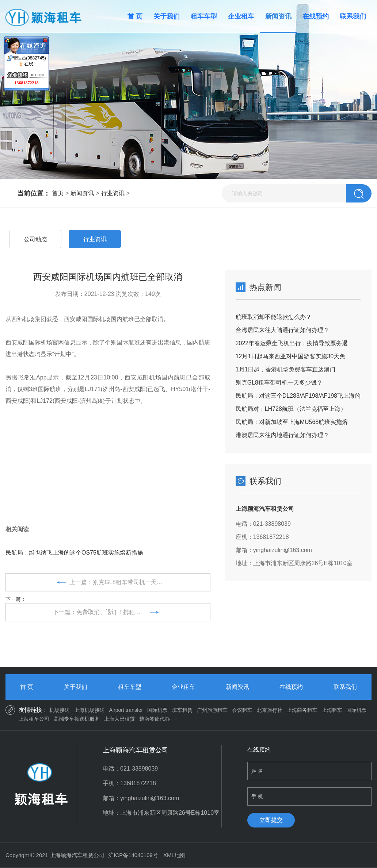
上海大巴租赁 (119, 719)
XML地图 (174, 855)
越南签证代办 (155, 719)
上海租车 (332, 710)
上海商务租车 (302, 710)
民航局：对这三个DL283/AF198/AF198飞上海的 (298, 396)
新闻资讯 (278, 16)
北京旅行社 (270, 710)
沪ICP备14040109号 (133, 855)
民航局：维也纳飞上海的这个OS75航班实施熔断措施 (74, 553)
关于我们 (167, 16)
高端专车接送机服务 (77, 719)
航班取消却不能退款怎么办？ (274, 317)
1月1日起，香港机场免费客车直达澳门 (286, 369)
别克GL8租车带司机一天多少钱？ (279, 383)
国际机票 (157, 710)
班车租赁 (182, 710)
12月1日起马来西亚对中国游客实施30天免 (291, 356)
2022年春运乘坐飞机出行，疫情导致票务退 (292, 343)
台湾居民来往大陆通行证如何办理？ (282, 330)
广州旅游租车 (212, 710)
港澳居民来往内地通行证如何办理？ (282, 435)
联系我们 (353, 16)
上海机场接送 (90, 710)
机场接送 (60, 710)
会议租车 (242, 710)
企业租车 (241, 16)
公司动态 (35, 239)
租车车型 (204, 16)
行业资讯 (113, 193)
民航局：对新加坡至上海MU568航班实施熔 (292, 422)
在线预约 (316, 16)
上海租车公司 (34, 719)
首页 (58, 193)
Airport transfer (126, 710)
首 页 (135, 16)
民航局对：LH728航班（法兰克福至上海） (291, 409)
